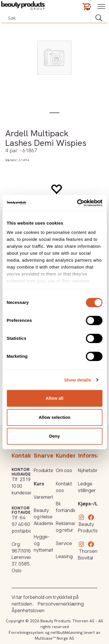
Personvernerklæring (61, 604)
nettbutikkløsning (67, 632)
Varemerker (46, 497)
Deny (54, 436)
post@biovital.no (30, 531)
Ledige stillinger (87, 487)
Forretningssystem (26, 632)
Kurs (39, 484)
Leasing (64, 556)
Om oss (64, 470)
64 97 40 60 (21, 521)
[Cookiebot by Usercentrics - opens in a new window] (78, 203)
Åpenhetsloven (28, 610)
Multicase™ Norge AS (54, 638)
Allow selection (54, 417)
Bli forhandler (67, 507)
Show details (78, 380)
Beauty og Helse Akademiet (45, 517)
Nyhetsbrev (90, 470)
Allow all (54, 398)
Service (64, 543)
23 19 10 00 (21, 483)
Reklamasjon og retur (69, 527)
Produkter (44, 470)
